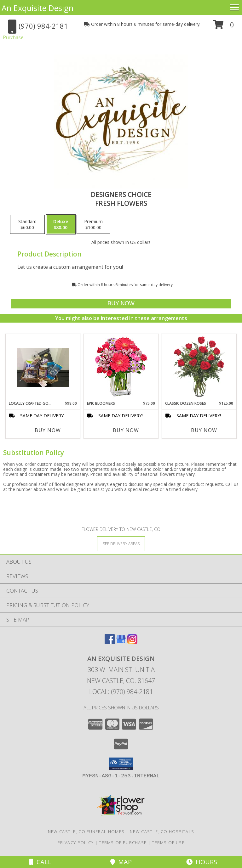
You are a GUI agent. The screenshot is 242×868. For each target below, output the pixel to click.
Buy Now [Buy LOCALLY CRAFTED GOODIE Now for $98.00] (48, 430)
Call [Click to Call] (40, 862)
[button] (224, 27)
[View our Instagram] (132, 642)
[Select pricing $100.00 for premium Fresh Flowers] (93, 224)
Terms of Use (168, 843)
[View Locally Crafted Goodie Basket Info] (43, 367)
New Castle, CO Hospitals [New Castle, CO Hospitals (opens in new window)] (162, 831)
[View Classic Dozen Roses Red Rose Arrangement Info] (199, 367)
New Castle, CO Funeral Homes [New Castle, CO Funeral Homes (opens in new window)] (86, 831)
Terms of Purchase (123, 843)
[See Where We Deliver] (121, 543)
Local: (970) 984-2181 (121, 692)
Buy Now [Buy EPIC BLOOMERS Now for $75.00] (126, 430)
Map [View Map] (121, 862)
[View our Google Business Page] (121, 642)
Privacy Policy (75, 843)
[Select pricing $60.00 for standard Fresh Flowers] (27, 224)
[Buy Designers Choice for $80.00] (121, 304)
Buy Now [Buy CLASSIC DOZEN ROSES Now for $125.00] (204, 430)
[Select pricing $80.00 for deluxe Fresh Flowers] (61, 224)
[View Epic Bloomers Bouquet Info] (121, 367)
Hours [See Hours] (202, 862)
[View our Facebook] (110, 642)
